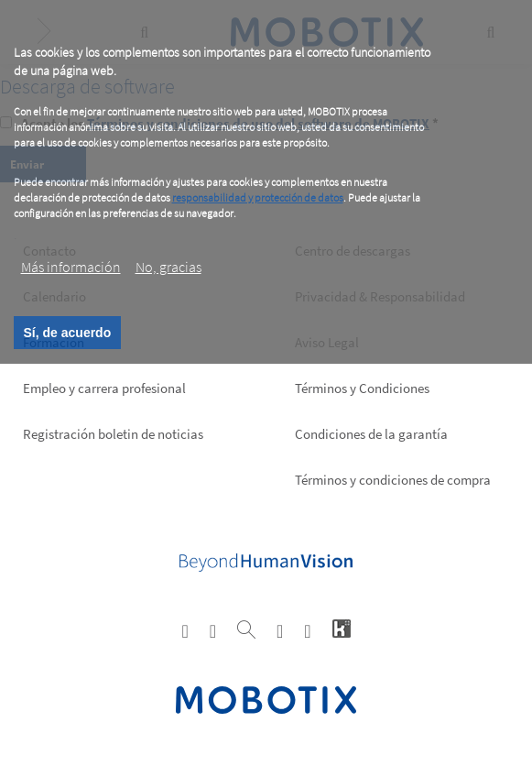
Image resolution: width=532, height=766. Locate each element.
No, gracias (168, 267)
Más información (71, 267)
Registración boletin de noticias (113, 434)
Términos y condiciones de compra (393, 480)
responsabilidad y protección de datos (258, 197)
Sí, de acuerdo (68, 333)
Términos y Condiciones (362, 388)
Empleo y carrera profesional (104, 388)
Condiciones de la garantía (371, 434)
